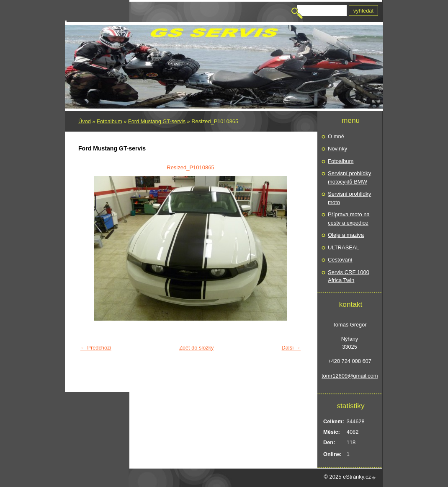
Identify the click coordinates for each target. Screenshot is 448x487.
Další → (291, 348)
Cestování (340, 260)
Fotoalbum (109, 121)
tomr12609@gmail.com (350, 376)
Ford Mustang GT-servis (157, 121)
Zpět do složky (197, 348)
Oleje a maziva (346, 235)
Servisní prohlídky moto (349, 198)
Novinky (337, 149)
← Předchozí (96, 348)
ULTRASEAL (344, 247)
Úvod (85, 121)
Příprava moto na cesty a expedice (349, 219)
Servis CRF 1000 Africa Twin (349, 276)
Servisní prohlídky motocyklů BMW (349, 177)
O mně (336, 136)
